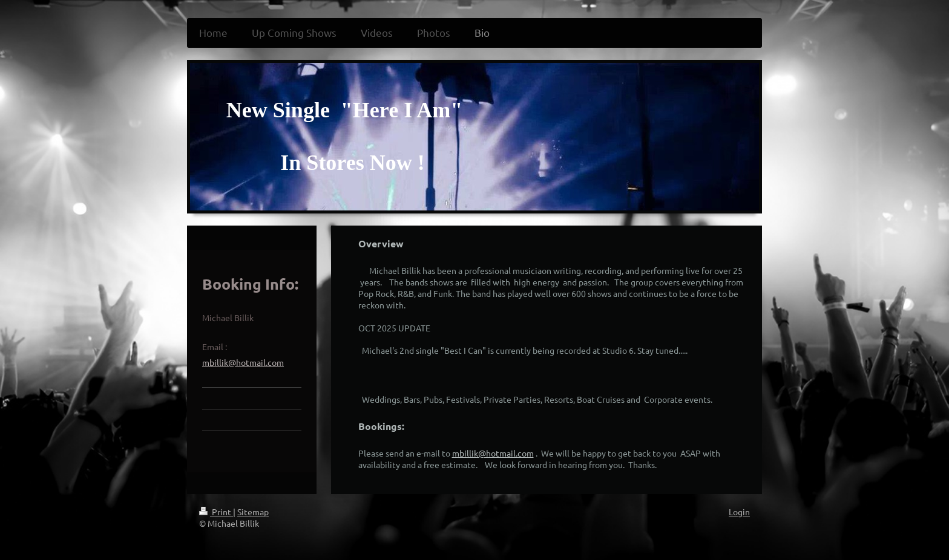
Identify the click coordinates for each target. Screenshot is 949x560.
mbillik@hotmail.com (493, 453)
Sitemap (253, 512)
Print (216, 512)
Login (739, 512)
